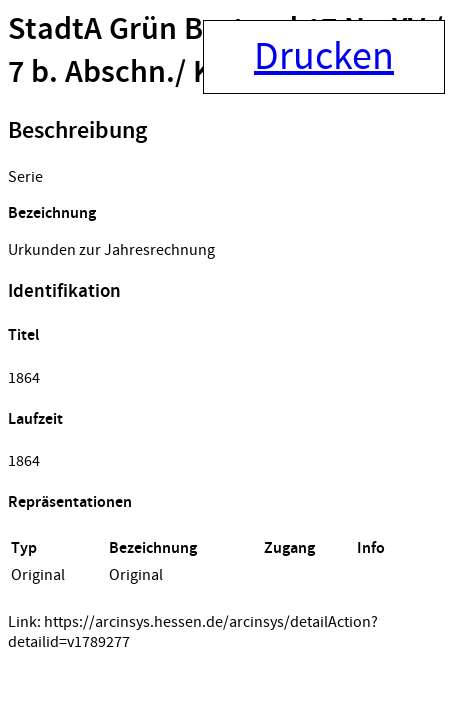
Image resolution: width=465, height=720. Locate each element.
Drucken (324, 57)
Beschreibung (77, 131)
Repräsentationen (70, 502)
